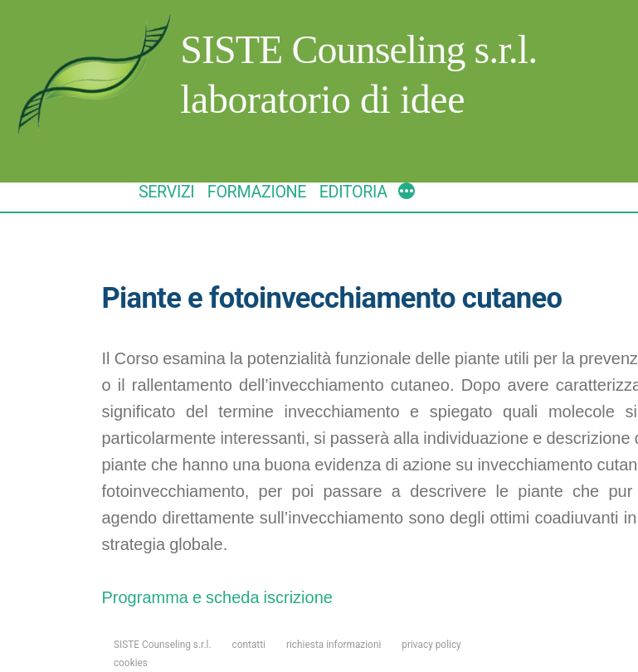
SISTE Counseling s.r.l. (358, 49)
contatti (249, 645)
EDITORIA (353, 192)
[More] (407, 193)
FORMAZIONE (257, 192)
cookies (131, 663)
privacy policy (431, 645)
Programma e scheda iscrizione (217, 598)
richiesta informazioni (334, 645)
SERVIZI (166, 192)
